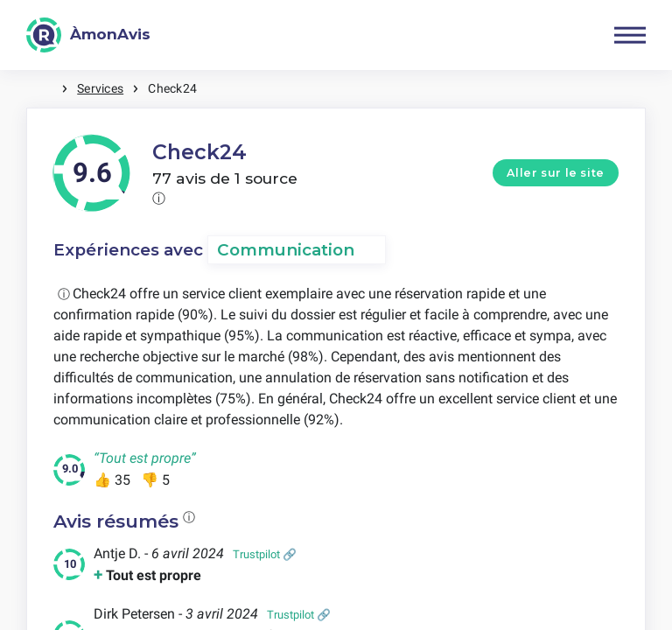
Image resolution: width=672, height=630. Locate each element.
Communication (286, 250)
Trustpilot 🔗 (265, 554)
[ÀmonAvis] (88, 35)
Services (100, 88)
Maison (44, 89)
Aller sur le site (556, 173)
